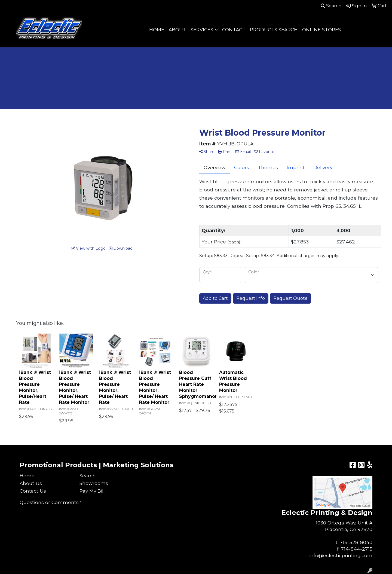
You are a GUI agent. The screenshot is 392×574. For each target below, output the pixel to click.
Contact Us (33, 491)
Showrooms (94, 483)
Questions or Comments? (50, 502)
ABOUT (177, 30)
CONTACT (234, 30)
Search (331, 6)
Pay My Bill (92, 491)
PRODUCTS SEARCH (274, 30)
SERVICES (202, 30)
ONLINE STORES (321, 30)
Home (27, 476)
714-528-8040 (356, 542)
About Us (31, 483)
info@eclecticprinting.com (341, 555)
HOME (157, 30)
